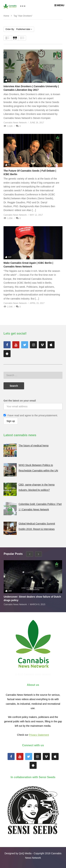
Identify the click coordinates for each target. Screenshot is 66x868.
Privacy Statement (39, 735)
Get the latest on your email (20, 401)
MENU (59, 5)
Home (6, 16)
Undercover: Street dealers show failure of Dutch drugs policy (32, 598)
